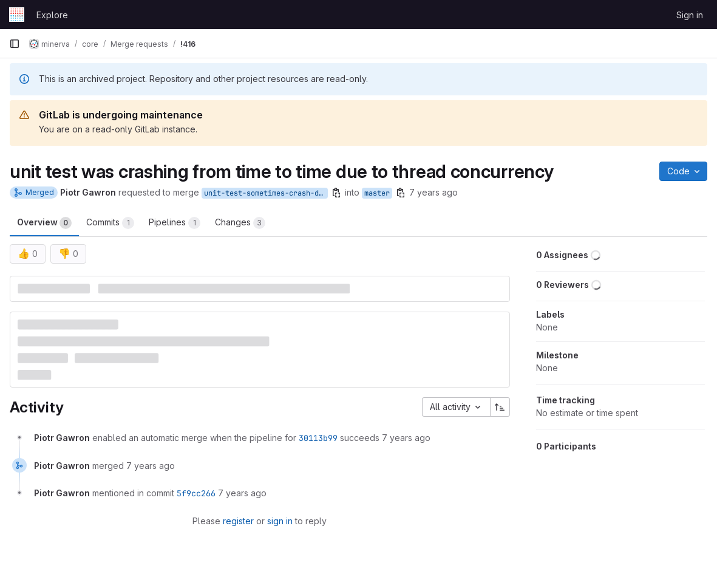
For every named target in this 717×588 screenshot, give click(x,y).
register (238, 521)
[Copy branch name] (336, 193)
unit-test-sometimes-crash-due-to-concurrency (266, 193)
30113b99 (318, 438)
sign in (280, 521)
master (377, 193)
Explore (52, 15)
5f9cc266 (196, 493)
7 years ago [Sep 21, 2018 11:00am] (433, 192)
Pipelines (175, 223)
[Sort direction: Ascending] (500, 407)
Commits (110, 223)
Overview (44, 223)
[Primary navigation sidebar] (15, 44)
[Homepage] (17, 15)
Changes (240, 223)
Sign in (690, 15)
